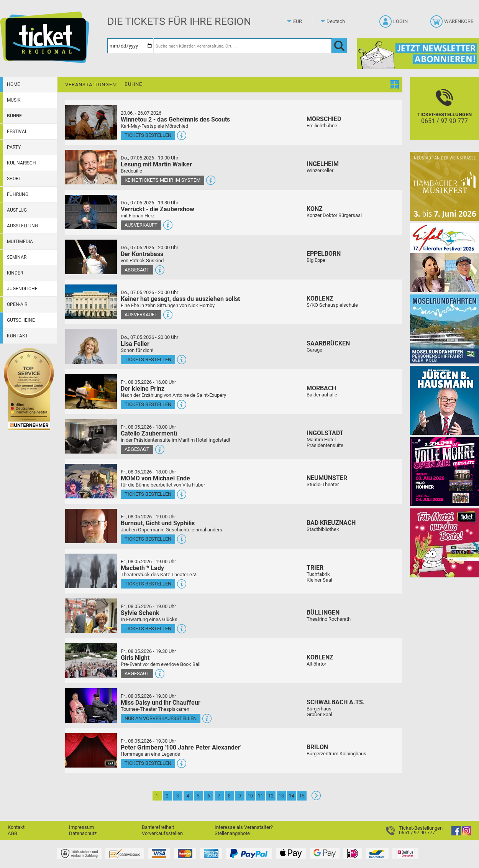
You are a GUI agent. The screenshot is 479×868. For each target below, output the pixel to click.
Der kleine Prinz (143, 389)
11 (261, 796)
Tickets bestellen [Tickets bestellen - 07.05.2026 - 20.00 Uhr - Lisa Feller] (148, 359)
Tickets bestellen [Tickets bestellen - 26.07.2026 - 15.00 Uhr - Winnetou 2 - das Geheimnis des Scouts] (148, 135)
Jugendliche (22, 289)
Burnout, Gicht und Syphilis (158, 523)
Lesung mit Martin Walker (156, 164)
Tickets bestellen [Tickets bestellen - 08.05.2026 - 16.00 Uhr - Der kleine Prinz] (148, 404)
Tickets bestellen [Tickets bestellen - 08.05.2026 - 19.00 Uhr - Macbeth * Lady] (148, 584)
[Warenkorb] (453, 24)
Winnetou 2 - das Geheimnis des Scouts (175, 119)
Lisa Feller (135, 344)
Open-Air (17, 304)
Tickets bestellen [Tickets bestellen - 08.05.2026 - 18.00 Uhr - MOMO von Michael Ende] (148, 494)
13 (281, 796)
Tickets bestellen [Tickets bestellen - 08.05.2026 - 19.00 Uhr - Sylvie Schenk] (148, 629)
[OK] (339, 46)
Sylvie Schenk (140, 613)
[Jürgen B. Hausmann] (445, 400)
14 (292, 796)
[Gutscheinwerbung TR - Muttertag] (445, 543)
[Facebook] (456, 834)
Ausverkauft (141, 225)
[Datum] (130, 46)
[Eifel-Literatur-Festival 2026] (445, 257)
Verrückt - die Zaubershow (157, 209)
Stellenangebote (232, 833)
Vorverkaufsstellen (162, 833)
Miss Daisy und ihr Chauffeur (161, 703)
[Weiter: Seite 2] (316, 798)
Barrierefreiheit (158, 827)
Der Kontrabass (142, 254)
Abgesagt (137, 270)
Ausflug (17, 210)
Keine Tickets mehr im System (162, 180)
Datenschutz (83, 833)
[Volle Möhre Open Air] (445, 471)
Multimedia (20, 242)
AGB (12, 833)
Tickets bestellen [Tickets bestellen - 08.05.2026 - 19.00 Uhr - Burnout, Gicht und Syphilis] (148, 539)
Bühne (14, 116)
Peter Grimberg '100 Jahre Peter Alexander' (181, 747)
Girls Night (135, 658)
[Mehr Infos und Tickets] (91, 122)
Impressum (81, 827)
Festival (17, 132)
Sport (14, 179)
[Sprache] (338, 21)
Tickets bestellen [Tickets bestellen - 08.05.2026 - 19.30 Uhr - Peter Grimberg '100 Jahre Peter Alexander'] (148, 763)
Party (14, 147)
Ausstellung (22, 226)
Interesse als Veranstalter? (244, 827)
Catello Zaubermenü (149, 433)
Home (13, 84)
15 (302, 796)
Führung (18, 194)
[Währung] (305, 21)
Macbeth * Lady (142, 568)
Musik (14, 100)
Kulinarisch (21, 163)
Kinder (15, 273)
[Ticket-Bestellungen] (445, 115)
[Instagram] (466, 834)
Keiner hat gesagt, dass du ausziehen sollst (180, 299)
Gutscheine (21, 320)
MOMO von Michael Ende (155, 478)
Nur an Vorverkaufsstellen (161, 718)
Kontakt (17, 336)
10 (250, 796)
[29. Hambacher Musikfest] (445, 186)
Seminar (17, 257)
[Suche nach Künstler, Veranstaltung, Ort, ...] (243, 46)
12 (271, 796)
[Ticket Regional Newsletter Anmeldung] (418, 53)
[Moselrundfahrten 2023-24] (445, 329)
